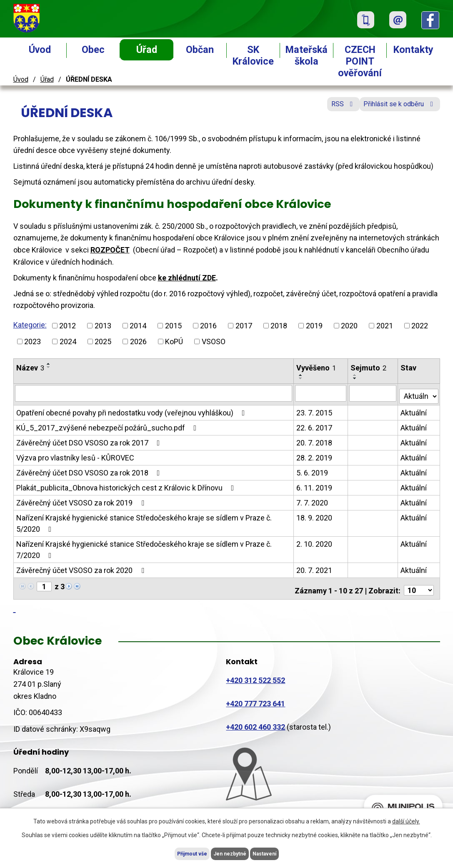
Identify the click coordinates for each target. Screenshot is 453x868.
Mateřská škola (307, 55)
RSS (325, 109)
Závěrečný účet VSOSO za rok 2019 (82, 500)
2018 (279, 326)
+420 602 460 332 (255, 720)
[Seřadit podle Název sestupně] (49, 367)
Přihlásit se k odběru (394, 109)
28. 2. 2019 (315, 455)
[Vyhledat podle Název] (154, 393)
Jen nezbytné (230, 853)
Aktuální (414, 410)
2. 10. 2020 (315, 541)
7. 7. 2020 (313, 500)
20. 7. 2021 (315, 567)
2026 (138, 341)
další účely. (406, 819)
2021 (385, 326)
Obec (93, 50)
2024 (68, 341)
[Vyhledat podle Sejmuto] (373, 393)
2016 (208, 326)
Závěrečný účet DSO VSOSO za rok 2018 (90, 470)
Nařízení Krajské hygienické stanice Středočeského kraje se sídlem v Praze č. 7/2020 (144, 547)
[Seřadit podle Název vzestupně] (49, 364)
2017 (244, 326)
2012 (68, 326)
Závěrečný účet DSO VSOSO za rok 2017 (90, 440)
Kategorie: (30, 325)
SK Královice (253, 55)
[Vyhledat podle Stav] (419, 392)
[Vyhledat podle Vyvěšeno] (321, 393)
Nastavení (281, 853)
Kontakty (413, 50)
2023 (33, 341)
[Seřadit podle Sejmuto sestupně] (355, 378)
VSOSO (214, 341)
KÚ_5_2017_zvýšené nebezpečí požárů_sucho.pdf (108, 425)
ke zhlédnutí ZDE (187, 278)
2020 (349, 326)
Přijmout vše (176, 853)
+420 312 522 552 (255, 674)
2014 (138, 326)
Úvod (40, 50)
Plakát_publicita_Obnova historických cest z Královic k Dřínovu (127, 485)
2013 (103, 326)
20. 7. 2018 (315, 440)
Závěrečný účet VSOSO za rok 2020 (82, 567)
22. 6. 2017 (315, 425)
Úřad (147, 50)
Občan (200, 50)
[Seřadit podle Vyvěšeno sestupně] (301, 378)
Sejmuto (369, 368)
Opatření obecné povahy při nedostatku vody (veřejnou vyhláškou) (132, 410)
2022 (420, 326)
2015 (173, 326)
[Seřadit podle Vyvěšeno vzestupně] (301, 375)
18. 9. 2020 (315, 515)
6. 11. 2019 (315, 485)
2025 (103, 341)
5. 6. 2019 (313, 470)
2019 (314, 326)
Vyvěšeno (317, 368)
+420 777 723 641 (255, 697)
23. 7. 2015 (315, 410)
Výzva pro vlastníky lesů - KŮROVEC (75, 455)
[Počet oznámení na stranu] (419, 584)
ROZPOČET (110, 250)
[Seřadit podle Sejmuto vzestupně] (355, 375)
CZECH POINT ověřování (360, 61)
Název (30, 368)
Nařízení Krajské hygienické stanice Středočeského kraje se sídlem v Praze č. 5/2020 (144, 520)
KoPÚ (174, 341)
